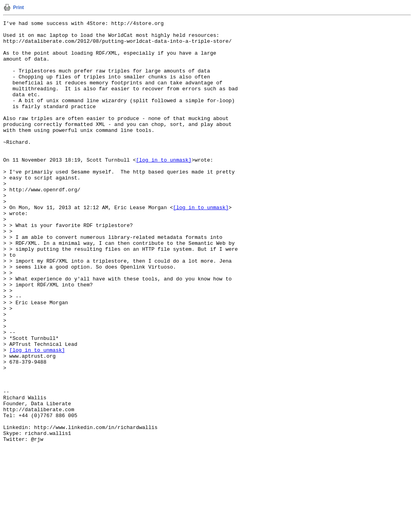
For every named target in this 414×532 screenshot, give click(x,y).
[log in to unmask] (163, 188)
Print (18, 8)
